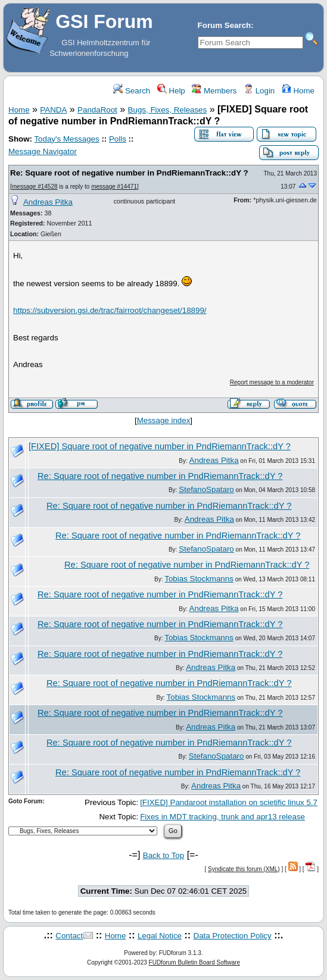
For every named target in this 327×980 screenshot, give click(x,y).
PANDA (53, 110)
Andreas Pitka (48, 202)
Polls (118, 139)
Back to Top (163, 855)
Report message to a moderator (272, 382)
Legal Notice (160, 936)
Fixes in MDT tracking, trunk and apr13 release (222, 817)
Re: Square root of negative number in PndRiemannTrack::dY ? (129, 173)
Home (298, 91)
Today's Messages (66, 139)
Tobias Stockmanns (199, 579)
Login (259, 91)
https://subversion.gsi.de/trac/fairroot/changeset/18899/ (110, 310)
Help (171, 91)
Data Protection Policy (233, 936)
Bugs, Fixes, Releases (168, 110)
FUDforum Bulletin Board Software (194, 962)
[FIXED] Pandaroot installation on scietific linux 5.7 (229, 802)
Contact (69, 936)
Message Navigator (43, 151)
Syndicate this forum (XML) (244, 869)
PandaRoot (97, 110)
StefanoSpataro (206, 489)
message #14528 (35, 187)
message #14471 (114, 187)
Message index (164, 420)
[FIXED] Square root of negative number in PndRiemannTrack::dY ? (160, 446)
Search (132, 91)
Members (214, 91)
